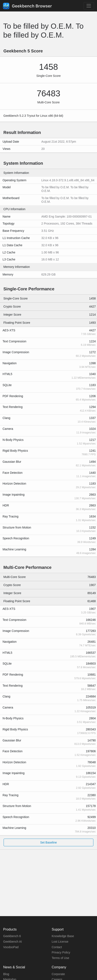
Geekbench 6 (12, 936)
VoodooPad (11, 947)
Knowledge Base (63, 936)
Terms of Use (60, 958)
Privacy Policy (61, 952)
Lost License (60, 942)
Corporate (58, 974)
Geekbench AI (13, 942)
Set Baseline (48, 842)
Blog (6, 974)
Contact (57, 947)
